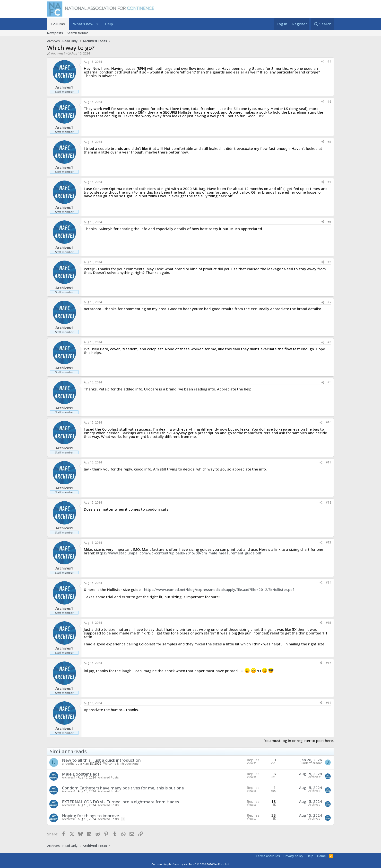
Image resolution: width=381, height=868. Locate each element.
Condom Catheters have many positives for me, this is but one (123, 788)
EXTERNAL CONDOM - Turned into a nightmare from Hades (120, 802)
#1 (329, 61)
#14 (329, 583)
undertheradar (72, 764)
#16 (329, 663)
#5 (329, 222)
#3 (329, 142)
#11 (329, 462)
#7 (329, 302)
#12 (329, 502)
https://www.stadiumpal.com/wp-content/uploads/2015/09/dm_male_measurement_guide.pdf (179, 553)
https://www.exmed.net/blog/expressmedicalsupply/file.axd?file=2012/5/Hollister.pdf (219, 589)
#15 (329, 623)
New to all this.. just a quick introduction (101, 760)
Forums (58, 24)
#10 (329, 422)
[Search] (323, 24)
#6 (329, 262)
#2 (329, 102)
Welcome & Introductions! (121, 764)
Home (321, 856)
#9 (329, 382)
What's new (83, 24)
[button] (97, 24)
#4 (329, 182)
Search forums (78, 33)
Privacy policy (293, 856)
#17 (329, 703)
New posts (55, 33)
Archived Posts (108, 777)
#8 (329, 342)
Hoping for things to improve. (91, 816)
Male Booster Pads (81, 774)
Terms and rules (268, 856)
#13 (329, 542)
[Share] (323, 62)
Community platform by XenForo (191, 864)
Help (109, 24)
